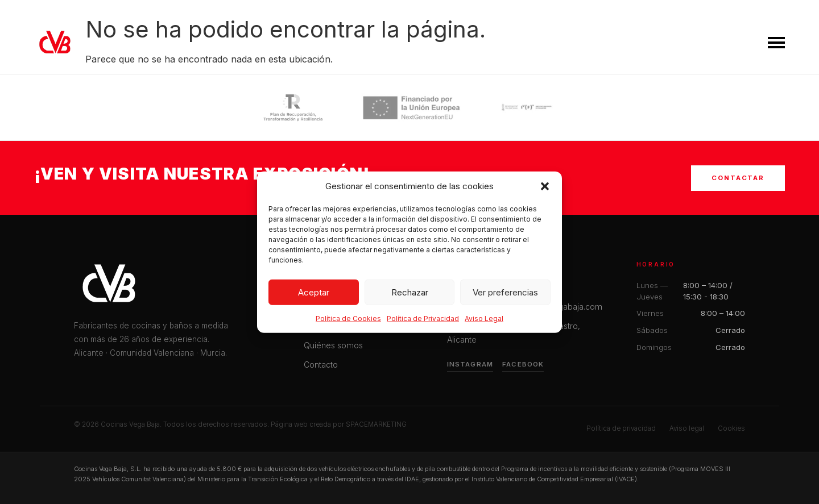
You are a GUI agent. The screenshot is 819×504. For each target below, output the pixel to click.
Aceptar (314, 295)
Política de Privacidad (423, 322)
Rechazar (410, 295)
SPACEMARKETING (376, 424)
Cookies (731, 428)
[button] (545, 190)
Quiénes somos (333, 345)
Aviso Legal (484, 322)
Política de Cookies (348, 322)
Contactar (738, 178)
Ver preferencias (505, 295)
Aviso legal (687, 428)
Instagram (470, 364)
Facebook (523, 364)
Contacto (321, 365)
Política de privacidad (621, 428)
